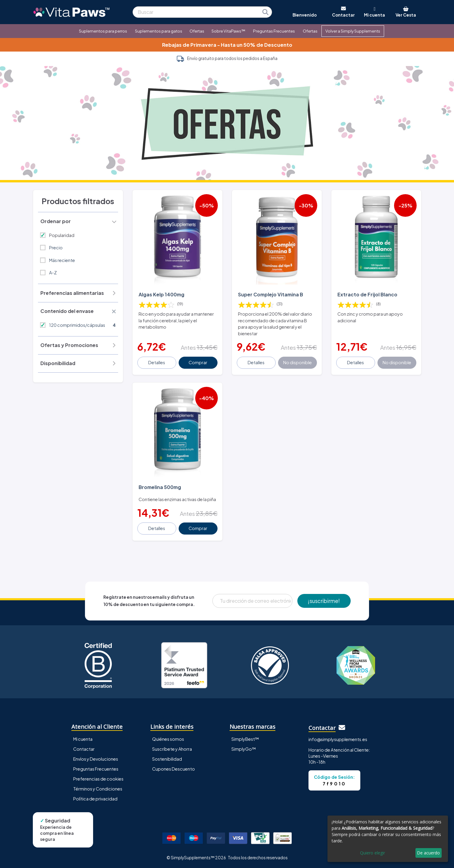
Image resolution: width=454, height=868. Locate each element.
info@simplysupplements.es (338, 739)
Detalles (157, 362)
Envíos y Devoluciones (96, 759)
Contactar (84, 749)
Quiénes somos (168, 739)
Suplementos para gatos (159, 31)
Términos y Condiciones (98, 789)
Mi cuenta (83, 739)
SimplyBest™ (245, 739)
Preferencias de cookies (98, 779)
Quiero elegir (373, 853)
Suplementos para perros (103, 31)
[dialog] (388, 839)
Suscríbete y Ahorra (172, 749)
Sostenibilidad (167, 759)
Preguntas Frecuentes (274, 31)
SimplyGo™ (244, 749)
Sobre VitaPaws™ (228, 31)
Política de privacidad (95, 799)
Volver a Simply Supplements (353, 31)
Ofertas (197, 31)
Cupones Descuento (174, 769)
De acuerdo (428, 853)
